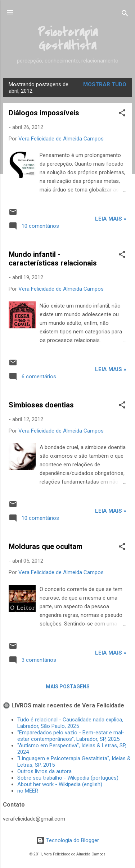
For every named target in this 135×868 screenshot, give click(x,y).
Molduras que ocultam (46, 546)
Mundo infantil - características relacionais (53, 259)
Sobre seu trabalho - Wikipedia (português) (68, 778)
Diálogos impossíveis (44, 113)
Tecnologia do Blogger (67, 840)
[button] (122, 114)
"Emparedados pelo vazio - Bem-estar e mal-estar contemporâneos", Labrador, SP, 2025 (71, 736)
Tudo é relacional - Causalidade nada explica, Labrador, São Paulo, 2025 (70, 723)
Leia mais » (111, 219)
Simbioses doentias (41, 405)
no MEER (28, 791)
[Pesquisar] (125, 15)
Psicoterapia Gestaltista (68, 39)
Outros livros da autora (44, 771)
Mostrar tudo (105, 84)
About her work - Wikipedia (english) (60, 784)
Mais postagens (68, 687)
